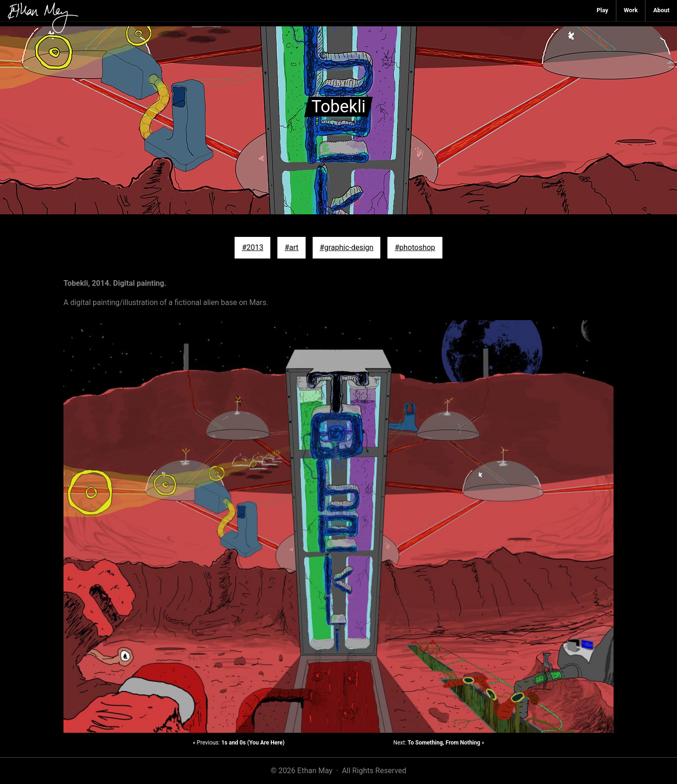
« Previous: (239, 743)
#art (291, 247)
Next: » (439, 743)
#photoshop (415, 247)
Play (602, 10)
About (661, 10)
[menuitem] (603, 11)
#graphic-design (347, 247)
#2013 (252, 247)
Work (631, 10)
